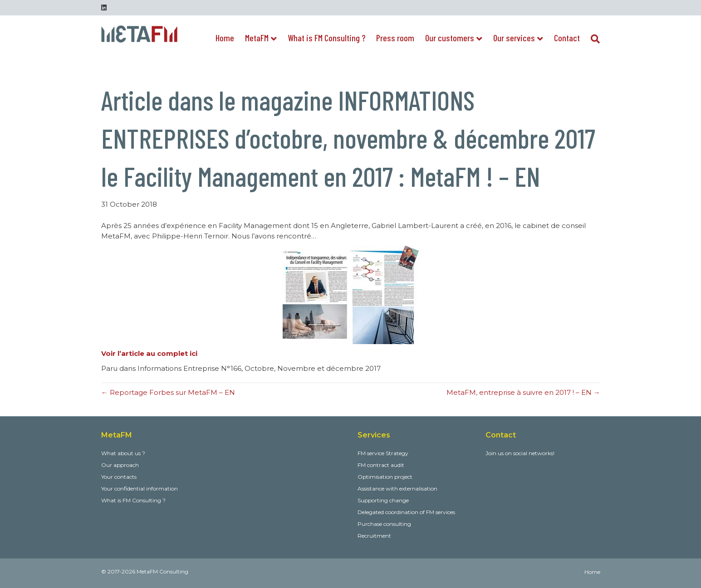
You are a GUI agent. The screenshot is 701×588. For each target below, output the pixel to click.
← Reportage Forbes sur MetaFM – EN (168, 392)
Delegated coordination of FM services (406, 512)
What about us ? (123, 453)
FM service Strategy (383, 453)
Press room (395, 38)
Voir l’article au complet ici (149, 353)
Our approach (120, 465)
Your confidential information (140, 488)
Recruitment (374, 536)
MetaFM (257, 38)
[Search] (593, 39)
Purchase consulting (384, 524)
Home (225, 38)
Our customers (450, 38)
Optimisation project (385, 477)
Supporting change (383, 500)
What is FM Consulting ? (326, 38)
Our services (514, 38)
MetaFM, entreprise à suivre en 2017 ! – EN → (523, 392)
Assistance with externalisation (397, 488)
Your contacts (119, 477)
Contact (567, 38)
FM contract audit (381, 465)
